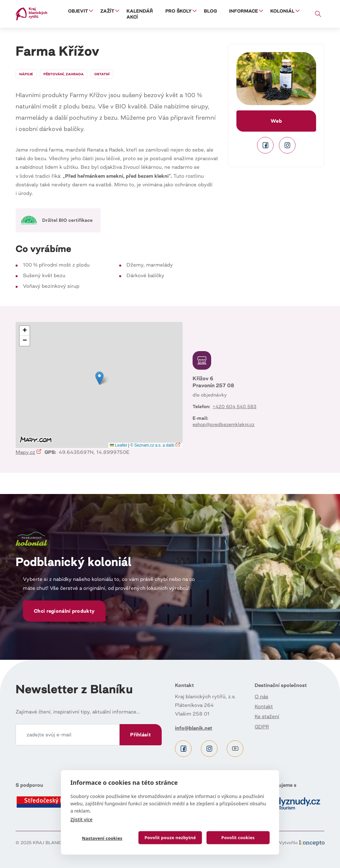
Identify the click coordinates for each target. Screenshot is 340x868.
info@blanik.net (194, 728)
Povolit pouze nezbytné (170, 837)
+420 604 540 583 (234, 406)
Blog (210, 11)
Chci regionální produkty (64, 611)
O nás (261, 696)
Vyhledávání (318, 14)
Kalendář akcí (140, 14)
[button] (276, 79)
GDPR (262, 727)
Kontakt (264, 706)
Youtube (235, 749)
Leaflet (118, 445)
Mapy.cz (29, 452)
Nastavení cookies (102, 838)
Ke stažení (267, 716)
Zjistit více (82, 819)
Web (276, 121)
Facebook (265, 145)
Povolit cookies (238, 837)
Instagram (287, 145)
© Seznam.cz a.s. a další (156, 445)
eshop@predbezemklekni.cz (223, 424)
